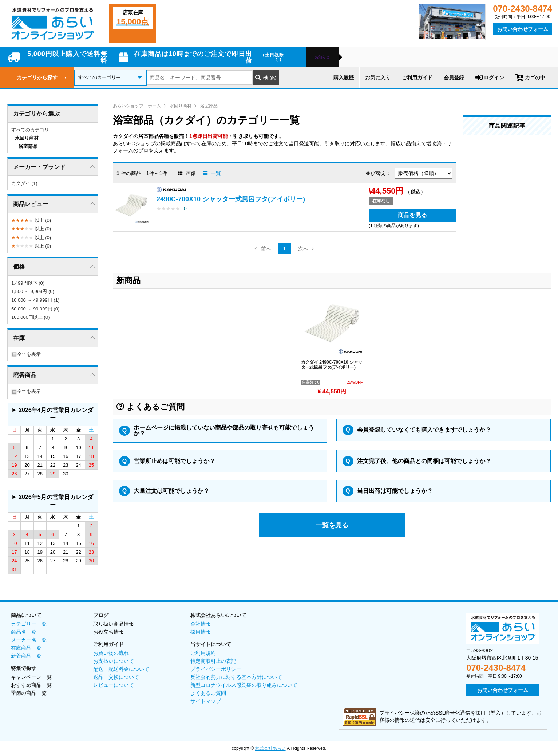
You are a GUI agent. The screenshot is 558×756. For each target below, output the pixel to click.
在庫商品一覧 (26, 648)
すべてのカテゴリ (30, 130)
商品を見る (412, 215)
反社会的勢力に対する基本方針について (236, 677)
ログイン (490, 78)
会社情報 (201, 624)
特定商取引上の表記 (213, 661)
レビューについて (114, 685)
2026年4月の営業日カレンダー (56, 414)
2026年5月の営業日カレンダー (56, 501)
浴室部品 (209, 106)
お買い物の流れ (111, 653)
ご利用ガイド (417, 78)
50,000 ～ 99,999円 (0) (35, 309)
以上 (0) (31, 220)
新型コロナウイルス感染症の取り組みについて (244, 685)
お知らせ (322, 57)
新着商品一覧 (26, 656)
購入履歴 (344, 78)
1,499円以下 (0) (28, 283)
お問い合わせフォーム (523, 29)
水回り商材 (181, 106)
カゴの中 (530, 78)
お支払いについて (114, 661)
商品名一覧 (24, 632)
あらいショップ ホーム (137, 106)
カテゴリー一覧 (29, 624)
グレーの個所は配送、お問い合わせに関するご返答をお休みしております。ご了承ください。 (53, 414)
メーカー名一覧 (29, 640)
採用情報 (201, 632)
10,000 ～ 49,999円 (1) (35, 300)
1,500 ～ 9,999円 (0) (33, 291)
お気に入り (378, 78)
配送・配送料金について (121, 669)
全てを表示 (26, 354)
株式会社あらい (270, 748)
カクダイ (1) (24, 183)
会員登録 (454, 78)
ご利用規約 (203, 653)
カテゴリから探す (42, 78)
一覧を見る (332, 525)
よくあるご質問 (208, 693)
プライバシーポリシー (216, 669)
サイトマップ (206, 701)
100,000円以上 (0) (31, 317)
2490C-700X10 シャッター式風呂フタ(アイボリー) (231, 199)
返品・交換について (116, 677)
